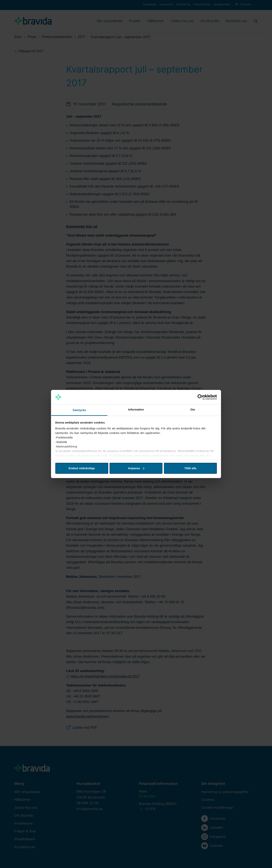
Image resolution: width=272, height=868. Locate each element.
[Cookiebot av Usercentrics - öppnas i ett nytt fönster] (200, 397)
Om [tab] (193, 409)
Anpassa (136, 468)
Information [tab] (136, 409)
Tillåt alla (190, 468)
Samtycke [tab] (79, 410)
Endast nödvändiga (82, 468)
